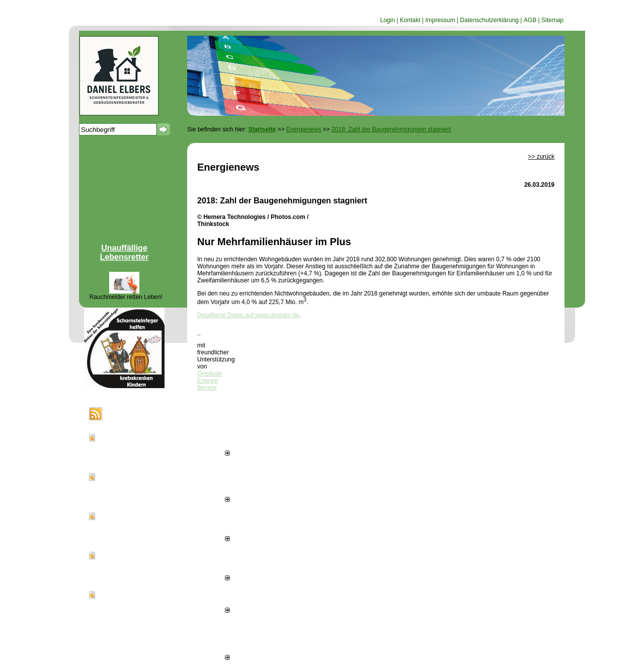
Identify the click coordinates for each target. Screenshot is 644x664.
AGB (530, 20)
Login (387, 20)
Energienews (129, 414)
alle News (213, 658)
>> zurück (541, 157)
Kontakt (410, 20)
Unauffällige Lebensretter (125, 252)
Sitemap (552, 20)
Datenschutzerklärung (489, 20)
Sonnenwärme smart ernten (139, 445)
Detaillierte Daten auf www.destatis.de (248, 315)
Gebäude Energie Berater (210, 381)
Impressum (440, 20)
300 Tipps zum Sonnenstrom (140, 602)
